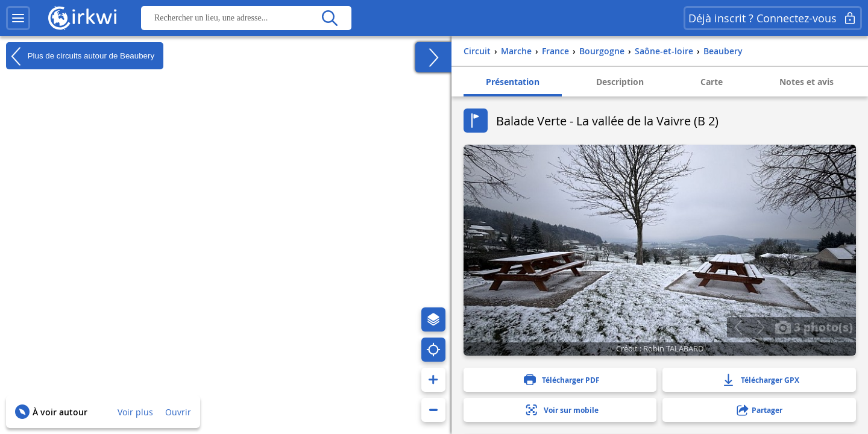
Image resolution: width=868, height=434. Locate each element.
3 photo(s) (814, 327)
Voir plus (135, 412)
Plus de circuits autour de (80, 56)
